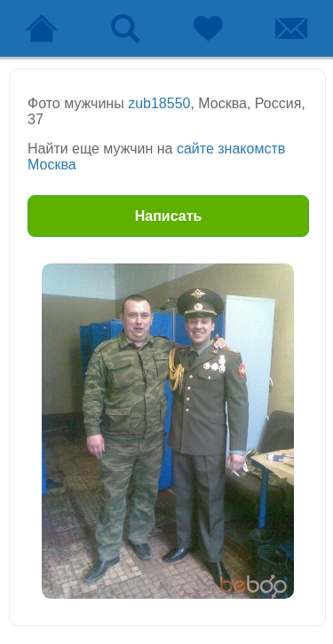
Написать (169, 216)
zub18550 (159, 103)
